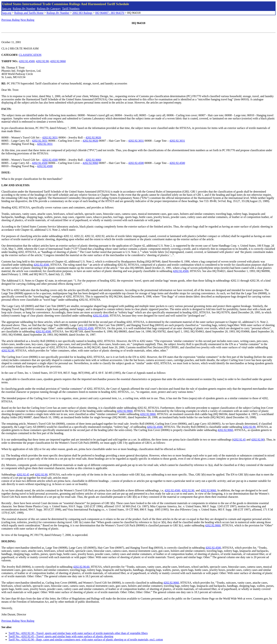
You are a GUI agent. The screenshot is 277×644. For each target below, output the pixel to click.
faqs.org (7, 9)
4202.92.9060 (58, 61)
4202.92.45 (239, 440)
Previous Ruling (11, 20)
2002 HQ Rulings (82, 13)
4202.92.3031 (50, 138)
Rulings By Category (49, 9)
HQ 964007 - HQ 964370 (110, 13)
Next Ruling (27, 20)
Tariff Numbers (71, 9)
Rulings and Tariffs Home (29, 13)
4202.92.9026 (93, 138)
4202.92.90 (42, 61)
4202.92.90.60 (81, 567)
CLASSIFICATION (30, 55)
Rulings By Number (24, 9)
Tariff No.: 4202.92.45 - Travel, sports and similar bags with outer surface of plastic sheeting (61, 636)
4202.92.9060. (209, 490)
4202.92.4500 (27, 61)
